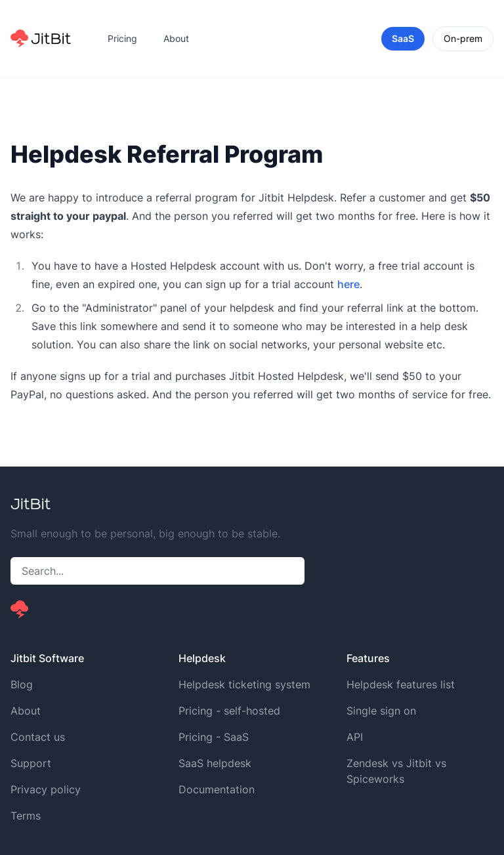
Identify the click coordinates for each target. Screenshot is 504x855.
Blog (22, 684)
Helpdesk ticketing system (244, 684)
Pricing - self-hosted (229, 711)
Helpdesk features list (401, 684)
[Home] (41, 39)
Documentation (217, 789)
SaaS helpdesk (215, 763)
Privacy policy (46, 789)
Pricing (122, 38)
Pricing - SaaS (214, 737)
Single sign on (381, 711)
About (176, 38)
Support (31, 763)
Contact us (38, 737)
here (348, 284)
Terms (26, 816)
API (355, 737)
